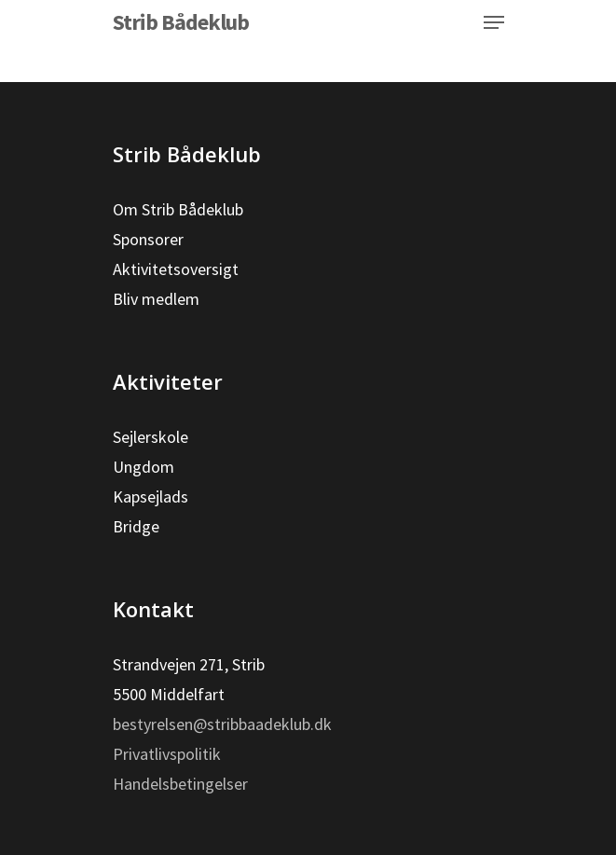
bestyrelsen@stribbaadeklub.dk (222, 724)
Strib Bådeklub (181, 22)
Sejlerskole (151, 437)
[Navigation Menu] (494, 22)
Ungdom (144, 467)
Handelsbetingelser (180, 784)
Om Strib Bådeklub (178, 209)
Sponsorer (148, 239)
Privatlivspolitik (167, 754)
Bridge (136, 526)
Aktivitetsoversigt (176, 269)
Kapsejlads (151, 496)
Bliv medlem (156, 299)
